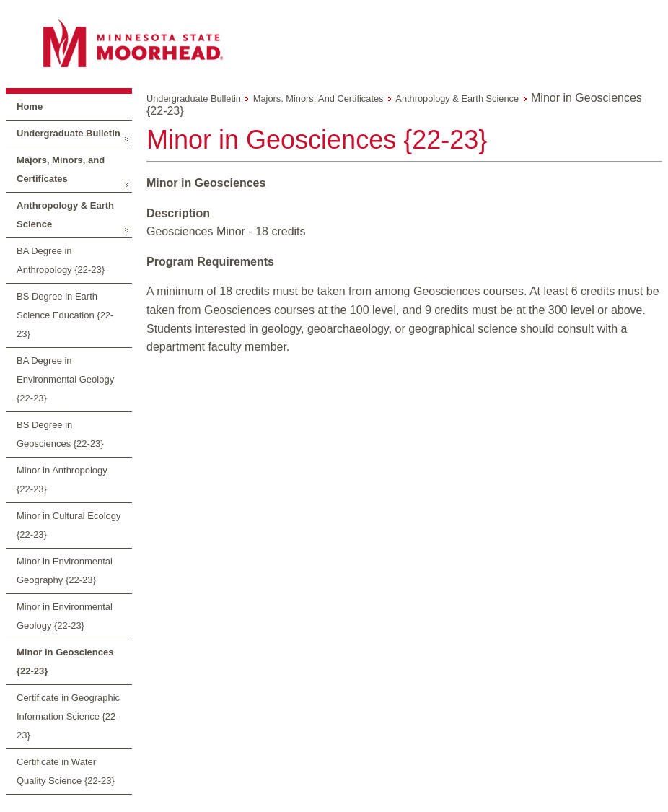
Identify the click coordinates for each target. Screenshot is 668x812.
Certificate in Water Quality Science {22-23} (66, 771)
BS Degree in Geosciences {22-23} (60, 434)
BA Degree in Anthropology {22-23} (61, 260)
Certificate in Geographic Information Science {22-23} (68, 716)
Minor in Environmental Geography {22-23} (65, 571)
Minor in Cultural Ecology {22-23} (69, 525)
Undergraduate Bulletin (69, 133)
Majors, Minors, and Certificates (61, 169)
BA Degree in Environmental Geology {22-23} (65, 379)
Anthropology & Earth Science (65, 215)
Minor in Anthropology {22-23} (62, 480)
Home (30, 106)
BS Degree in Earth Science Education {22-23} (65, 315)
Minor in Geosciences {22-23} (65, 662)
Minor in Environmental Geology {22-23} (65, 616)
